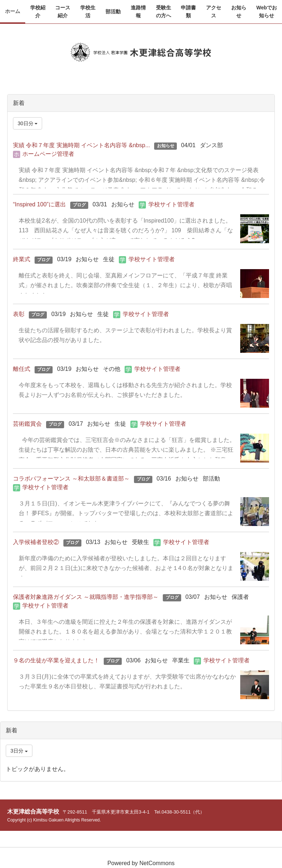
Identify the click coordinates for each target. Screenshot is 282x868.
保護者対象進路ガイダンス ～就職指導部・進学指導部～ (86, 597)
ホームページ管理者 (48, 154)
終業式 (22, 259)
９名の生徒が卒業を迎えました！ (56, 660)
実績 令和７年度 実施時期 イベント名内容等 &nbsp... (81, 145)
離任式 (22, 369)
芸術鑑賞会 (27, 424)
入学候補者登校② (36, 542)
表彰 (19, 314)
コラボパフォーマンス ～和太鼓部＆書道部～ (71, 479)
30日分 (28, 123)
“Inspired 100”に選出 (39, 204)
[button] (38, 12)
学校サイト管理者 (171, 204)
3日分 (19, 751)
